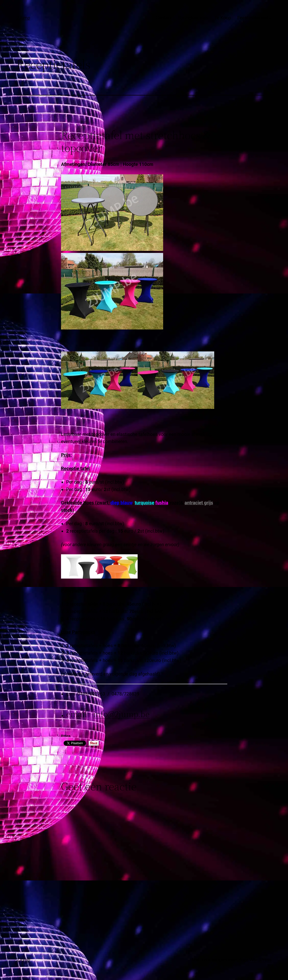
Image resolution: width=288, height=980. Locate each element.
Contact (164, 18)
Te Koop (223, 18)
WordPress (261, 960)
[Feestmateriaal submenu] (270, 18)
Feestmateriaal (252, 18)
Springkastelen (193, 18)
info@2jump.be (121, 714)
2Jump (23, 18)
